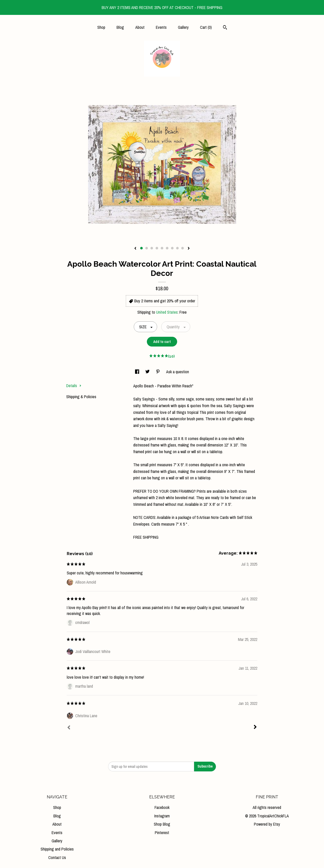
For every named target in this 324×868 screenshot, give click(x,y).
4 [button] (157, 248)
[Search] (225, 28)
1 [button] (141, 248)
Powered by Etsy (267, 824)
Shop (101, 27)
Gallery (183, 27)
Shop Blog (162, 824)
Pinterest (162, 833)
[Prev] (69, 728)
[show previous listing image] (135, 249)
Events (161, 27)
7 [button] (172, 248)
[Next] (255, 727)
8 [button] (177, 248)
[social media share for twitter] (148, 372)
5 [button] (162, 248)
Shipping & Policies (81, 397)
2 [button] (147, 248)
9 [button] (183, 248)
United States (167, 312)
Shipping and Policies (57, 849)
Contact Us (57, 857)
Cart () (206, 27)
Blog (120, 27)
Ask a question (178, 372)
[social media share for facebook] (138, 372)
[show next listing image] (189, 249)
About (140, 27)
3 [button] (152, 248)
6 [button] (167, 248)
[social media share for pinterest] (158, 372)
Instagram (162, 816)
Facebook (162, 807)
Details (74, 386)
